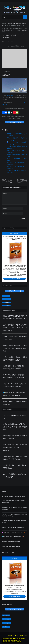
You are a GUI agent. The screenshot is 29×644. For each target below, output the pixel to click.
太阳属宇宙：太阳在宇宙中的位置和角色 (11, 541)
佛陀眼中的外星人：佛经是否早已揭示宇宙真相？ (13, 527)
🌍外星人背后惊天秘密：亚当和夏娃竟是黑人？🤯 (13, 537)
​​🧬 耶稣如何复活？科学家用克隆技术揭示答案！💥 (13, 532)
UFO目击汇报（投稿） (16, 640)
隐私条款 (14, 642)
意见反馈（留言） (7, 642)
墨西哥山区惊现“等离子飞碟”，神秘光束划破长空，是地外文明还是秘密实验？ (15, 348)
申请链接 (19, 642)
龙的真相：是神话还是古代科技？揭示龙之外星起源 (13, 496)
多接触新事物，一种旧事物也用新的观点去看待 (22, 181)
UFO (11, 28)
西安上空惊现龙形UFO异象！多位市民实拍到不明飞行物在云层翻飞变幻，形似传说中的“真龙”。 (15, 328)
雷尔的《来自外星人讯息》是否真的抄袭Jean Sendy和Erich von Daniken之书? (15, 447)
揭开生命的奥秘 (6, 640)
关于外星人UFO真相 (7, 639)
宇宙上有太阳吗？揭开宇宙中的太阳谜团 (11, 546)
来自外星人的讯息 (16, 238)
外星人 (19, 30)
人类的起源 (24, 30)
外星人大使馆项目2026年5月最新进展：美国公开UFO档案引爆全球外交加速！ (15, 427)
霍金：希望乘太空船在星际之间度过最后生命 (7, 181)
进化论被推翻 (22, 639)
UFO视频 (18, 23)
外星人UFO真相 (11, 23)
